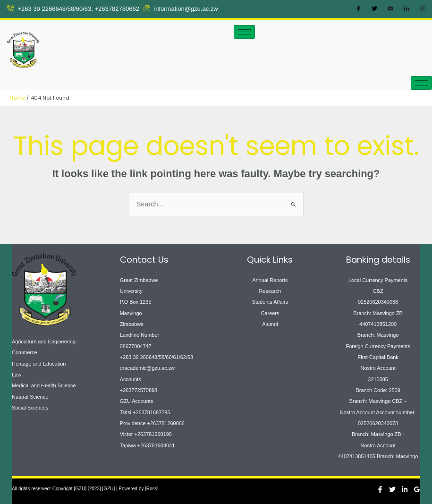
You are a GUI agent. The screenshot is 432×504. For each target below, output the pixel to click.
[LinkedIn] (407, 9)
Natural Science (30, 397)
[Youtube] (390, 9)
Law (17, 375)
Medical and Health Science (44, 385)
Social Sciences (30, 408)
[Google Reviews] (417, 489)
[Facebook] (358, 9)
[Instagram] (423, 9)
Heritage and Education (39, 364)
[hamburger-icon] (244, 32)
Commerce (24, 352)
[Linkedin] (405, 489)
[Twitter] (374, 9)
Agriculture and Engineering (44, 342)
